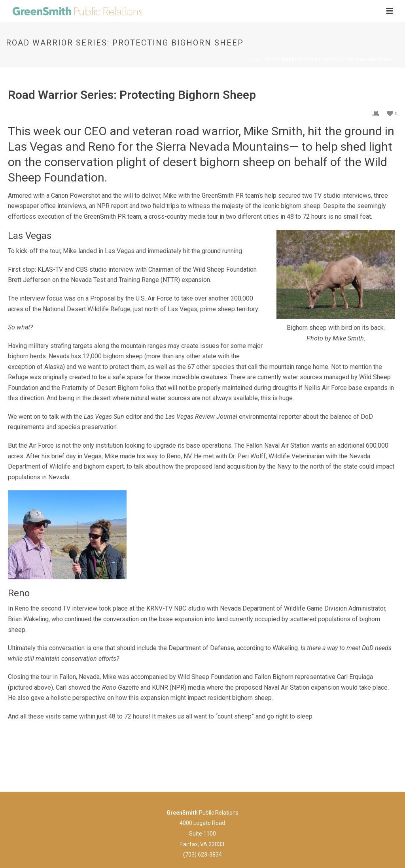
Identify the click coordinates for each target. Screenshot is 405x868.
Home (256, 60)
